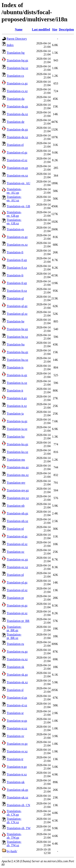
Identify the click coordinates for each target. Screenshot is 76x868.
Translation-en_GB (18, 206)
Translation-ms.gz (18, 467)
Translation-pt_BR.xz (14, 636)
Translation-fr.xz (17, 291)
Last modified (41, 29)
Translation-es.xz (17, 245)
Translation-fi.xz (17, 268)
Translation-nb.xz (17, 521)
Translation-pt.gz (17, 606)
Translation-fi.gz (17, 260)
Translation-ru (15, 644)
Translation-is (15, 367)
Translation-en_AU (18, 183)
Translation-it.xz (17, 406)
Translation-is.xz (17, 383)
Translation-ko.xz (17, 452)
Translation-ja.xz (17, 429)
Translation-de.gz (17, 129)
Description (66, 29)
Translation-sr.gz (17, 721)
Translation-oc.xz (17, 567)
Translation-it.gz (17, 398)
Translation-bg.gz (17, 60)
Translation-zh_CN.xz (14, 820)
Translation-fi (15, 252)
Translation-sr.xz (17, 728)
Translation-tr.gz (17, 767)
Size (55, 29)
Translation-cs (15, 76)
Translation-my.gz (18, 490)
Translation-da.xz (17, 114)
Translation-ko (16, 437)
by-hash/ (12, 851)
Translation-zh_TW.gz (14, 836)
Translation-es (15, 229)
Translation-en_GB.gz (14, 214)
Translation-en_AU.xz (14, 199)
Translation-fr (15, 275)
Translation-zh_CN (18, 805)
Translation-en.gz (17, 168)
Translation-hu (16, 344)
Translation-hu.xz (17, 360)
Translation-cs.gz (17, 83)
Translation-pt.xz (17, 613)
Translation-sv (15, 736)
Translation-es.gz (17, 237)
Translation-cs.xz (17, 91)
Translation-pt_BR (18, 621)
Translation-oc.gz (17, 559)
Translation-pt (15, 598)
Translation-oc (16, 552)
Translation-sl (15, 690)
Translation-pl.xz (17, 590)
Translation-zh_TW (19, 828)
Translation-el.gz (17, 153)
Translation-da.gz (17, 106)
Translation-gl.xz (17, 314)
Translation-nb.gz (17, 513)
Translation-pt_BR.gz (14, 629)
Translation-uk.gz (17, 790)
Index (10, 45)
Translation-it (15, 391)
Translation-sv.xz (17, 751)
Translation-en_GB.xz (14, 222)
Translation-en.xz (17, 176)
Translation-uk (16, 782)
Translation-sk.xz (17, 682)
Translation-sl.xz (17, 705)
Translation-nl (15, 529)
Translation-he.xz (17, 337)
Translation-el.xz (17, 160)
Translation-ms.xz (18, 475)
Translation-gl (15, 298)
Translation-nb (16, 506)
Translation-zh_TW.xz (14, 844)
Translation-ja (15, 414)
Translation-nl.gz (17, 536)
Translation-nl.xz (17, 544)
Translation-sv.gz (17, 744)
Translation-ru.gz (17, 652)
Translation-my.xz (18, 498)
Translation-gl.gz (17, 306)
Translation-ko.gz (17, 444)
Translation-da (16, 99)
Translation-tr (15, 759)
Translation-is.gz (17, 375)
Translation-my (16, 483)
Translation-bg (16, 53)
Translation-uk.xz (17, 797)
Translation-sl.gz (17, 698)
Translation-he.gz (17, 329)
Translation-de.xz (17, 137)
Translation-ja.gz (17, 421)
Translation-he (16, 321)
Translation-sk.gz (17, 675)
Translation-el (15, 145)
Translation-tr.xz (17, 774)
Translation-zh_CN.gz (14, 813)
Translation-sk (15, 667)
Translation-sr (15, 713)
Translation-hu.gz (17, 352)
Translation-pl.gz (17, 582)
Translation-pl (15, 575)
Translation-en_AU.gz (14, 191)
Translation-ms (16, 460)
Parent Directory (17, 39)
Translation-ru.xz (17, 659)
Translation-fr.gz (17, 283)
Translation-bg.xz (17, 68)
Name (19, 29)
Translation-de (16, 122)
